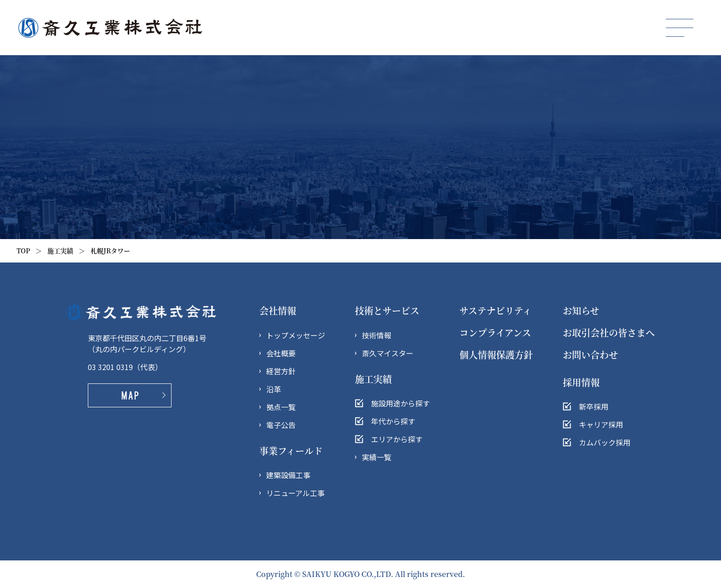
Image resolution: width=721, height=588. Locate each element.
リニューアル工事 (295, 493)
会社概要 (281, 353)
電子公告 (281, 425)
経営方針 (281, 371)
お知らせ (581, 311)
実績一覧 (377, 457)
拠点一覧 (281, 407)
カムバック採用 (605, 442)
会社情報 (278, 311)
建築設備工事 (288, 475)
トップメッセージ (296, 335)
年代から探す (393, 421)
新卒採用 (594, 406)
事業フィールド (291, 451)
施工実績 (60, 251)
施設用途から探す (401, 403)
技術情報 (377, 335)
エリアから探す (397, 439)
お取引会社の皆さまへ (609, 333)
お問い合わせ (590, 355)
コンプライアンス (495, 333)
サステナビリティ (495, 311)
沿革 (274, 389)
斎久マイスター (388, 353)
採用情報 (581, 382)
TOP (23, 251)
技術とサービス (387, 311)
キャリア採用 (601, 424)
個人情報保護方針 (496, 355)
